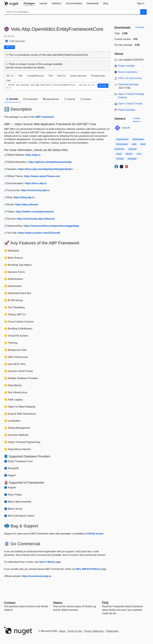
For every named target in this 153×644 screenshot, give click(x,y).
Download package (128, 84)
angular (132, 149)
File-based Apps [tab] (98, 76)
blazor (129, 154)
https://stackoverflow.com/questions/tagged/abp (51, 226)
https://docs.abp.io (36, 183)
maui (119, 154)
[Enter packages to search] (72, 12)
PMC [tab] (20, 76)
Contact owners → (138, 120)
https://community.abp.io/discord (36, 219)
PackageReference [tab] (36, 76)
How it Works (47, 562)
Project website (126, 66)
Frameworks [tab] (31, 99)
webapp (132, 159)
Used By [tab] (70, 99)
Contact (10, 603)
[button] (103, 86)
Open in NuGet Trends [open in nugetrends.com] (130, 104)
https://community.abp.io (35, 190)
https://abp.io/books (27, 205)
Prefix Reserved (17, 41)
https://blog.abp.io (24, 197)
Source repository (128, 72)
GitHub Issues (95, 534)
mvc (139, 154)
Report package (127, 110)
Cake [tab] (8, 80)
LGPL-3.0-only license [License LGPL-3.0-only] (130, 78)
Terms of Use (75, 631)
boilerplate (138, 139)
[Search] (143, 12)
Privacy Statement (94, 631)
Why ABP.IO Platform (88, 569)
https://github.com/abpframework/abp (50, 162)
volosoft (125, 128)
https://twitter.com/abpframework (35, 212)
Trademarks (112, 631)
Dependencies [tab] (51, 99)
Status (58, 603)
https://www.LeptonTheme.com (42, 176)
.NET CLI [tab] (10, 76)
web (134, 144)
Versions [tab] (86, 99)
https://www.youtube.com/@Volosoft (39, 233)
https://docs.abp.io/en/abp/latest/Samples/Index (45, 169)
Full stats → (141, 27)
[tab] (29, 3)
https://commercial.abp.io (36, 576)
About (62, 631)
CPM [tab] (50, 76)
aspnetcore (122, 139)
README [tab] (12, 99)
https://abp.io (33, 155)
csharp (120, 159)
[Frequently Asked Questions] (105, 603)
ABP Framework (45, 117)
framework (122, 144)
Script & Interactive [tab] (78, 76)
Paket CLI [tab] (61, 76)
